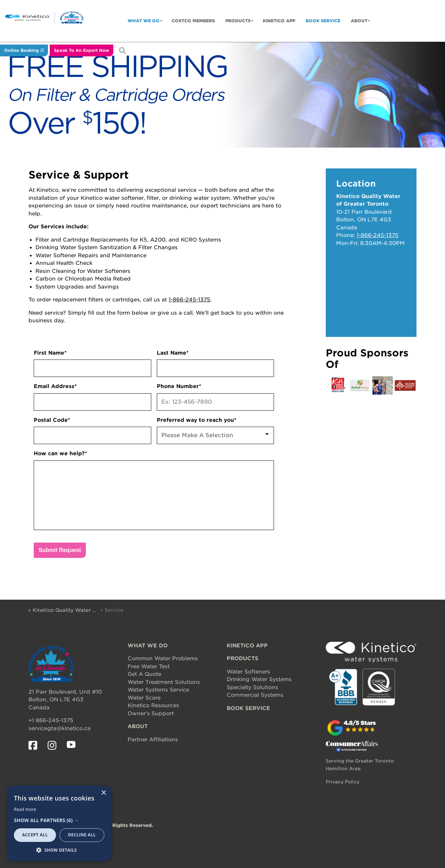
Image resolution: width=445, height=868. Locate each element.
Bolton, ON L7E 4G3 (56, 700)
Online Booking (24, 50)
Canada (39, 708)
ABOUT (138, 726)
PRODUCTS (242, 658)
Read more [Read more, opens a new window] (25, 809)
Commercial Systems (255, 695)
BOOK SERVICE (248, 708)
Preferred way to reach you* (197, 420)
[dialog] (59, 823)
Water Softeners (248, 672)
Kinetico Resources (153, 705)
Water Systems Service (158, 690)
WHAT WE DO (148, 646)
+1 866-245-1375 (51, 720)
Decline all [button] (82, 835)
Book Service (323, 21)
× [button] (103, 793)
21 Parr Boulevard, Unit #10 (65, 692)
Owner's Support (151, 713)
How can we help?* (60, 453)
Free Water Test (149, 666)
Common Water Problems (163, 658)
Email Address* (55, 386)
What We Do (144, 21)
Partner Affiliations (153, 740)
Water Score (144, 698)
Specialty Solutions (252, 687)
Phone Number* (179, 386)
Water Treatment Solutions (164, 682)
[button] (59, 820)
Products (238, 21)
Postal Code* (52, 420)
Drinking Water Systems (259, 679)
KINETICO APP (247, 646)
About (359, 21)
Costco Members (193, 21)
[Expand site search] (122, 50)
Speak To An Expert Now (82, 50)
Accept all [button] (35, 835)
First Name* (50, 353)
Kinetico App (279, 21)
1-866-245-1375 (189, 300)
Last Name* (173, 353)
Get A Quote (144, 674)
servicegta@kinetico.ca (59, 728)
